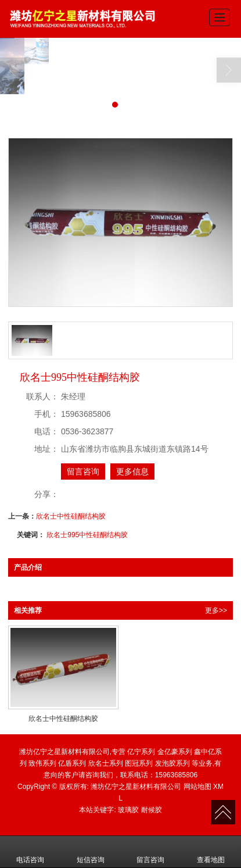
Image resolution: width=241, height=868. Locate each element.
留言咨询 (83, 471)
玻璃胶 (128, 810)
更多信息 (132, 471)
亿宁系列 (141, 752)
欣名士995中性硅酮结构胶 (87, 535)
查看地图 (211, 852)
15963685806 (176, 775)
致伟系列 (42, 763)
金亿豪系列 (175, 752)
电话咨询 (30, 852)
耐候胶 (152, 810)
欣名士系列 (106, 763)
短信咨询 (91, 852)
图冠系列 (139, 763)
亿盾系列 (72, 763)
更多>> (216, 610)
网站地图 (197, 787)
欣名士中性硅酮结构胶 (71, 516)
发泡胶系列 (172, 763)
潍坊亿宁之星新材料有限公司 (136, 787)
